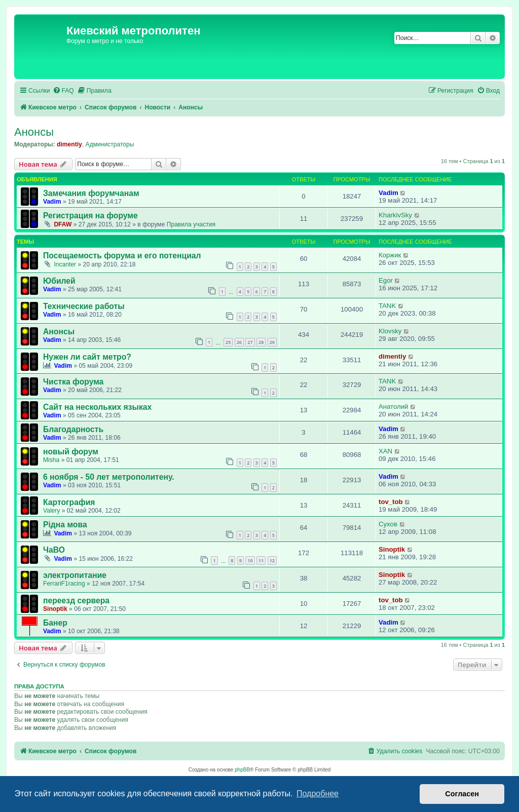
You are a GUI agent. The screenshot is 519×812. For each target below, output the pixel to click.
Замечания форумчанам (91, 193)
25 (228, 342)
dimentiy (69, 144)
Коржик (390, 255)
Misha (51, 460)
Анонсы (34, 132)
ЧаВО (54, 550)
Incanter (65, 264)
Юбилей (59, 281)
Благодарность (73, 429)
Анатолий (394, 407)
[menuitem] (63, 91)
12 (272, 560)
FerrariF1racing (64, 584)
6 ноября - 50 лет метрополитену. (109, 477)
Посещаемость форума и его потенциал (122, 256)
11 (261, 560)
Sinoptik (392, 549)
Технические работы (84, 306)
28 (261, 342)
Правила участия (191, 224)
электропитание (75, 575)
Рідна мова (65, 525)
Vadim (52, 202)
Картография (69, 502)
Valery (51, 511)
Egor (386, 280)
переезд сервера (76, 601)
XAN (385, 451)
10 (250, 560)
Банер (55, 623)
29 (272, 342)
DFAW (63, 224)
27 (250, 342)
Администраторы (110, 144)
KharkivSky (395, 215)
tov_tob (391, 502)
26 (239, 342)
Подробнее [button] (318, 794)
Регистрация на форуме (90, 216)
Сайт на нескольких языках (97, 407)
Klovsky (390, 331)
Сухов (388, 524)
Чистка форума (73, 382)
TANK (387, 306)
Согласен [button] (462, 794)
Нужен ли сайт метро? (87, 357)
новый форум (71, 452)
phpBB (242, 770)
